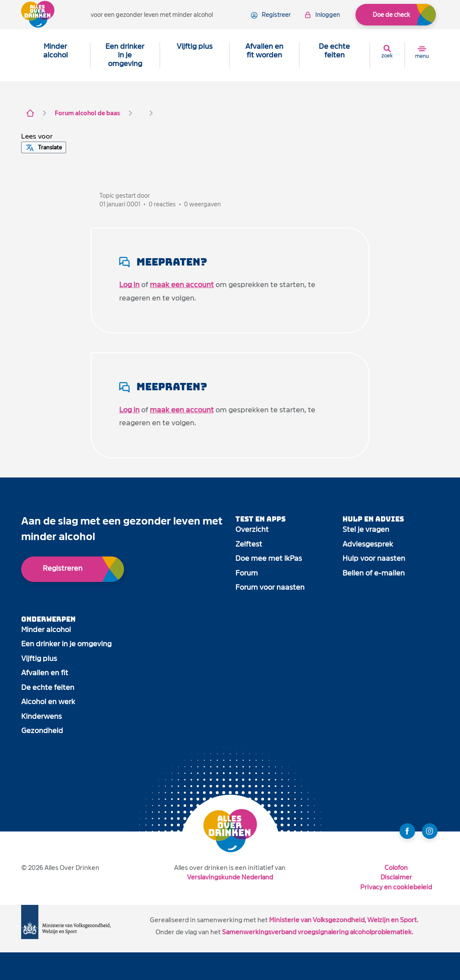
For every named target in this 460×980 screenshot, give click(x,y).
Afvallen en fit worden (264, 51)
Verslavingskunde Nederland (230, 877)
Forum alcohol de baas (87, 113)
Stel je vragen (366, 530)
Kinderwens (41, 716)
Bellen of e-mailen (374, 573)
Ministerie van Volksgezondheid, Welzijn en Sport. (344, 920)
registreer (271, 15)
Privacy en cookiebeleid (396, 887)
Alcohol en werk (48, 702)
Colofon (396, 868)
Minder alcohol (56, 51)
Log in (129, 285)
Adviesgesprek (368, 544)
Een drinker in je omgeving (125, 55)
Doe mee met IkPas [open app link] (269, 558)
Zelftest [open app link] (249, 544)
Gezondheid (42, 731)
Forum (247, 573)
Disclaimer (396, 877)
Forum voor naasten (270, 587)
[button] (37, 136)
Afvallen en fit (45, 673)
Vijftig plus (195, 46)
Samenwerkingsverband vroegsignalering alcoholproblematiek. (317, 932)
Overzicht (252, 530)
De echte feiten (334, 51)
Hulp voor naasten (374, 558)
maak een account (182, 285)
